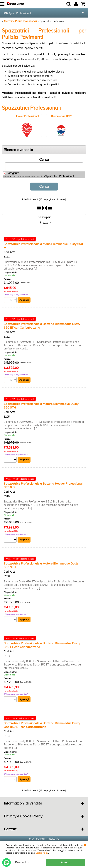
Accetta (65, 862)
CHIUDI (85, 845)
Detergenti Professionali (17, 13)
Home (6, 176)
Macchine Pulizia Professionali (27, 176)
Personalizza (23, 862)
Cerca (44, 159)
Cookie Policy (42, 853)
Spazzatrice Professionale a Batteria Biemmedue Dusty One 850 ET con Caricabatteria (42, 725)
